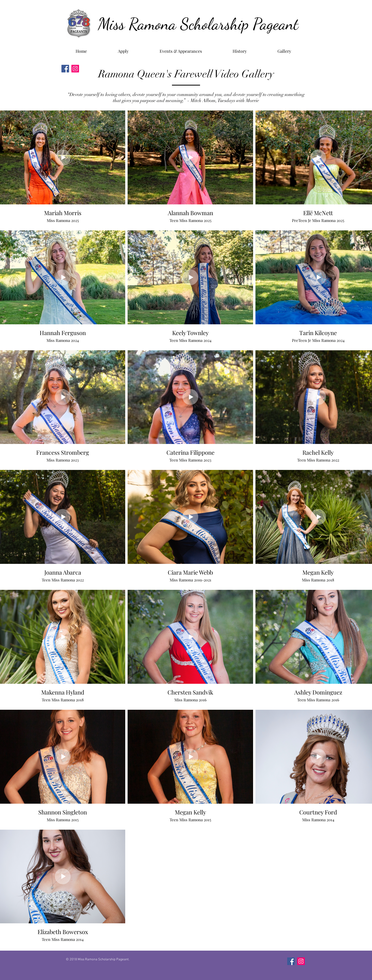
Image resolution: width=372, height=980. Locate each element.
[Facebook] (65, 69)
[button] (240, 49)
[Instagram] (75, 69)
